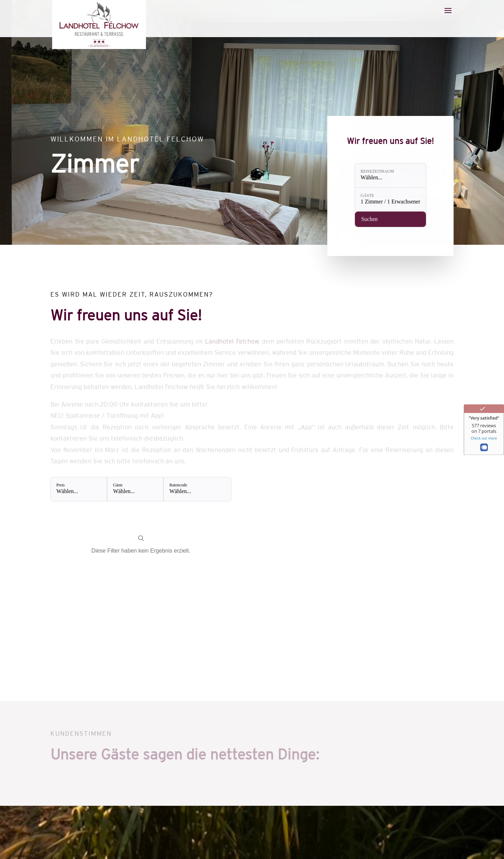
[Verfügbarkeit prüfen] (391, 216)
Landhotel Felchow (232, 341)
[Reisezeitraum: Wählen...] (391, 176)
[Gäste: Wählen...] (135, 489)
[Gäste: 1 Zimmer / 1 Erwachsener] (391, 199)
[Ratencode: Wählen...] (197, 489)
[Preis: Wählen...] (79, 489)
